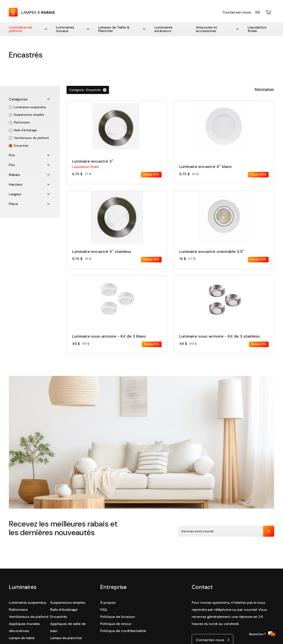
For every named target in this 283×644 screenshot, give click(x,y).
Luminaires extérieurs (163, 29)
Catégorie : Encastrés (88, 90)
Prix (29, 155)
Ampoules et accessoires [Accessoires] (217, 29)
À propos (108, 603)
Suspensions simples (68, 603)
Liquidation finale (257, 29)
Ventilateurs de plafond (29, 617)
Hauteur (29, 184)
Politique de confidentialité (123, 631)
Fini (29, 165)
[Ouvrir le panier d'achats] (269, 12)
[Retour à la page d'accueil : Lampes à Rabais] (32, 15)
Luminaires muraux (73, 29)
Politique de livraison (118, 617)
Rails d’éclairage (64, 610)
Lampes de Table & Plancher (122, 29)
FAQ (104, 610)
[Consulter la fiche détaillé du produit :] (117, 139)
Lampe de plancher (66, 638)
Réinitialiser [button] (264, 89)
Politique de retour (116, 624)
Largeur (29, 194)
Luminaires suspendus (28, 603)
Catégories (29, 99)
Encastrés (59, 617)
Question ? (262, 634)
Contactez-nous (237, 12)
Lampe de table (22, 638)
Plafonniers (18, 610)
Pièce (29, 204)
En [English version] (258, 12)
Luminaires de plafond (28, 29)
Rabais (29, 175)
